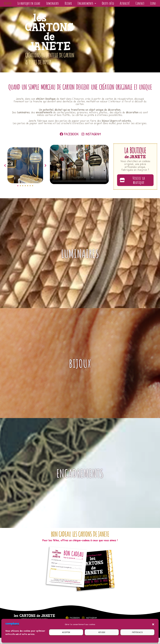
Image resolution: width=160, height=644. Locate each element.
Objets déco (117, 4)
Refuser (102, 632)
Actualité (135, 4)
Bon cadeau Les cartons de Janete (80, 538)
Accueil (9, 4)
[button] (153, 624)
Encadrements (94, 4)
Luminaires (59, 4)
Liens (80, 13)
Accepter (66, 632)
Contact (151, 4)
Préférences (137, 632)
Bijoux (75, 4)
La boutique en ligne (32, 4)
